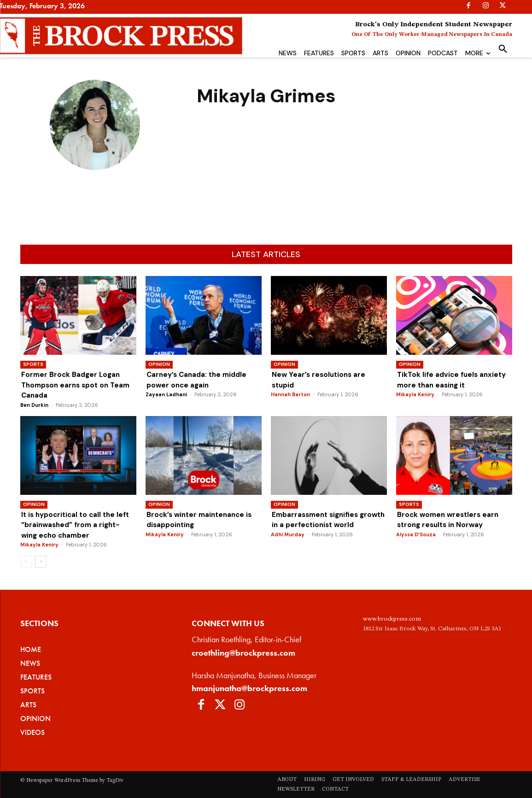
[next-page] (41, 562)
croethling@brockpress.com (243, 653)
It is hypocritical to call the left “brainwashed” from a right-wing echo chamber (78, 525)
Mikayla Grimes (95, 184)
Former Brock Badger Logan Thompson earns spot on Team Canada (72, 385)
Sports (33, 364)
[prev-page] (26, 562)
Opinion (159, 364)
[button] (503, 49)
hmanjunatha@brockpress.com (249, 688)
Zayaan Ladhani (166, 394)
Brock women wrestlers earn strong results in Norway (450, 519)
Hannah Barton (290, 394)
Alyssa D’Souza (416, 534)
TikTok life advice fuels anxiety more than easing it (454, 379)
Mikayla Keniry (415, 394)
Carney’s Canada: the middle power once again (199, 379)
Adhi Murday (288, 545)
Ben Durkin (34, 405)
